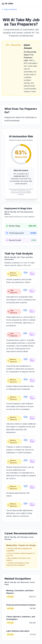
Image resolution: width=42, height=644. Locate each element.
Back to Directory (9, 9)
